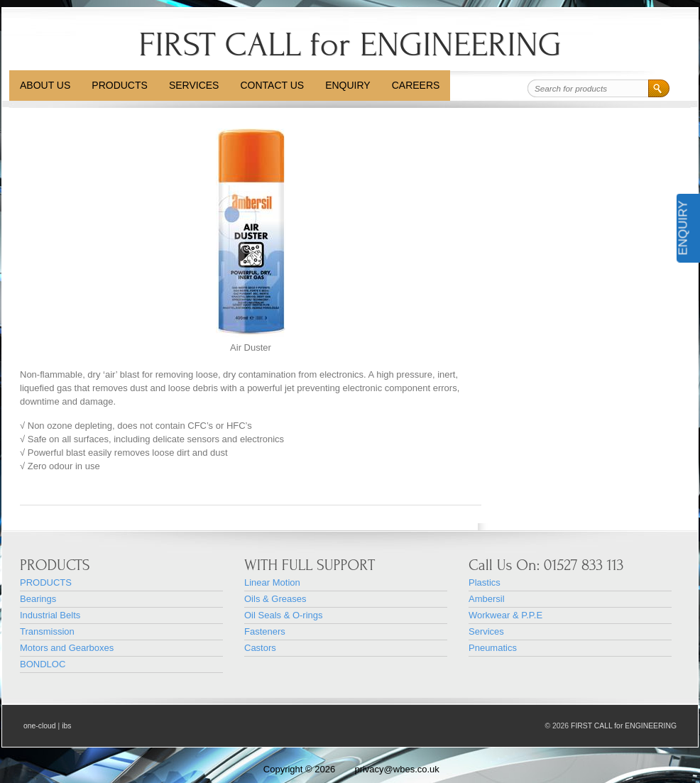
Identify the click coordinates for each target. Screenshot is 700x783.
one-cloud (40, 726)
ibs (66, 726)
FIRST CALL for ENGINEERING (350, 44)
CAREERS (416, 85)
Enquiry (348, 85)
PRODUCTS (120, 85)
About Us (45, 85)
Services (194, 85)
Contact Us (272, 85)
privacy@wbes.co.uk (397, 769)
